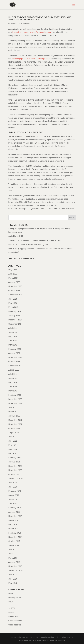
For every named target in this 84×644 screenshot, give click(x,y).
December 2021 (15, 420)
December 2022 (15, 399)
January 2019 (14, 512)
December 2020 (15, 466)
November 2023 (15, 357)
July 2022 (13, 408)
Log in (11, 612)
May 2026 (13, 270)
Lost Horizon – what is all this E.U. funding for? (28, 245)
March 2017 (14, 558)
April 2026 (13, 274)
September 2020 (15, 479)
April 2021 (13, 449)
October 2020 (14, 474)
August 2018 (14, 520)
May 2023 (13, 382)
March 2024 (14, 345)
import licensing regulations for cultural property (32, 32)
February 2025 (15, 311)
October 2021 (14, 428)
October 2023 (14, 362)
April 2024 (13, 341)
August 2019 (14, 495)
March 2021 (14, 453)
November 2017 (15, 537)
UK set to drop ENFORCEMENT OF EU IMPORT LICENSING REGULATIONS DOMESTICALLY (40, 18)
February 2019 (15, 508)
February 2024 (15, 349)
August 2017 (14, 545)
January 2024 (14, 353)
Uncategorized (15, 598)
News (28, 23)
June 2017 (13, 554)
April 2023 (13, 387)
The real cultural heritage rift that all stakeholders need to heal (35, 240)
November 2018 (15, 516)
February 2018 (15, 533)
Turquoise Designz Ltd (49, 637)
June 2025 (13, 299)
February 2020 (15, 491)
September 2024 (15, 324)
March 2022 (14, 412)
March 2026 (14, 278)
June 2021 (13, 441)
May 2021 (13, 445)
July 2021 (13, 437)
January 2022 (14, 416)
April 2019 (13, 504)
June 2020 (13, 487)
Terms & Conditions (57, 640)
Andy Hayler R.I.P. (16, 236)
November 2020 (15, 470)
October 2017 (14, 541)
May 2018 (13, 524)
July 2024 (13, 328)
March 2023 (14, 391)
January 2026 (14, 282)
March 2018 (14, 529)
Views (11, 602)
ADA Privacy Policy (40, 640)
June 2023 (13, 378)
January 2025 (14, 316)
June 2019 (13, 499)
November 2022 (15, 403)
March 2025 (14, 307)
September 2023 (15, 366)
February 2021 (15, 458)
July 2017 (13, 550)
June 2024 (13, 332)
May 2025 (13, 303)
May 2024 (13, 337)
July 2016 (13, 575)
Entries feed (14, 617)
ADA (12, 23)
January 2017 (14, 562)
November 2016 (15, 566)
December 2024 (15, 320)
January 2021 (14, 462)
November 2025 (15, 286)
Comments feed (15, 621)
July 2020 (13, 483)
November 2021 (15, 424)
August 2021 (14, 433)
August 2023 (14, 370)
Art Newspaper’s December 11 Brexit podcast (31, 59)
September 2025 (15, 295)
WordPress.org (15, 625)
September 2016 (15, 570)
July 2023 (13, 374)
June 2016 (13, 579)
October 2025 (14, 291)
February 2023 (15, 395)
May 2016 (13, 583)
